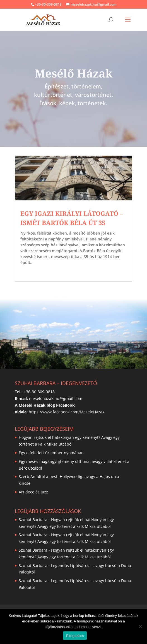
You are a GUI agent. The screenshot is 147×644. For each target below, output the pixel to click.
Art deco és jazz (33, 492)
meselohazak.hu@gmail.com (56, 398)
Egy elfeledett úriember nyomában (51, 453)
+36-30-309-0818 (48, 4)
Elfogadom (75, 636)
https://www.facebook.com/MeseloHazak (67, 412)
